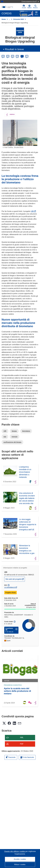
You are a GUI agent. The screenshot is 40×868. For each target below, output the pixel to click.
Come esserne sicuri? (30, 1)
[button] (29, 7)
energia (14, 437)
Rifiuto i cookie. (20, 865)
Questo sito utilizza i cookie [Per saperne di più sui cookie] (15, 851)
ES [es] (13, 56)
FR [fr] (17, 56)
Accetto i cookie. (20, 859)
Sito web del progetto (15, 579)
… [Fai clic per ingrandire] (9, 19)
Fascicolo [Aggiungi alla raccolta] (11, 757)
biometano (26, 431)
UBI (33, 211)
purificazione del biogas (12, 442)
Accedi (24, 7)
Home (4, 19)
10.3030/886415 (10, 587)
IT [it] (22, 56)
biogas (14, 431)
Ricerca (35, 7)
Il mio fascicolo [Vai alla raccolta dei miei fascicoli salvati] (27, 757)
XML (22, 737)
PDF (22, 744)
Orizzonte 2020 (19, 19)
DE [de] (3, 56)
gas (5, 437)
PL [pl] (27, 56)
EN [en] (8, 56)
